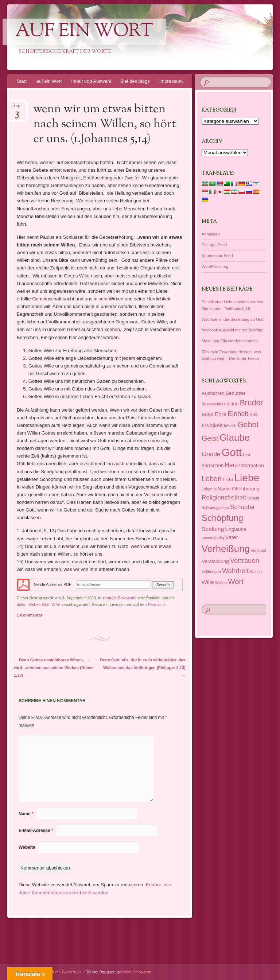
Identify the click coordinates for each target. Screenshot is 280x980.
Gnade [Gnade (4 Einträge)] (211, 454)
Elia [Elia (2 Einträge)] (254, 414)
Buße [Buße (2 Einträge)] (207, 414)
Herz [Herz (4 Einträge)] (232, 465)
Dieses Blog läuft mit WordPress (53, 972)
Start (22, 81)
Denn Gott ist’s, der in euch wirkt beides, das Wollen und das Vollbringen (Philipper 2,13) (143, 668)
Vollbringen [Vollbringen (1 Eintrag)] (211, 572)
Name (26, 814)
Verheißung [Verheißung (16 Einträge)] (226, 549)
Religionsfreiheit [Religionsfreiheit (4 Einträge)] (224, 497)
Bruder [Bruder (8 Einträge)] (252, 403)
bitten (22, 604)
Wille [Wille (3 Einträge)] (208, 582)
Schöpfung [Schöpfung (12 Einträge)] (222, 518)
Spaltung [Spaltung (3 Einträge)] (213, 529)
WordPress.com (137, 972)
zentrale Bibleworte (120, 598)
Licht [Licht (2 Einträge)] (228, 480)
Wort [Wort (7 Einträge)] (236, 582)
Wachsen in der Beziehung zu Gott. (233, 319)
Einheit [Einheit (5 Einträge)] (238, 414)
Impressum (171, 81)
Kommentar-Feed (217, 256)
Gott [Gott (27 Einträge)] (232, 452)
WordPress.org (215, 267)
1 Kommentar (30, 615)
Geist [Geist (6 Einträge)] (210, 438)
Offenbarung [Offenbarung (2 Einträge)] (246, 489)
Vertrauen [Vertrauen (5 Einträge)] (245, 561)
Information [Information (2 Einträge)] (252, 465)
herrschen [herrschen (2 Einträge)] (213, 465)
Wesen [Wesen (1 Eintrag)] (256, 572)
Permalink (157, 604)
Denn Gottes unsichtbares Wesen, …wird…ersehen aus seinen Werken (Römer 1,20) (54, 668)
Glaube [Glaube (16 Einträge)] (235, 437)
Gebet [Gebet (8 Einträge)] (248, 425)
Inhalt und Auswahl (91, 81)
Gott (46, 604)
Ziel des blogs (135, 81)
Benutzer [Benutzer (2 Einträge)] (236, 393)
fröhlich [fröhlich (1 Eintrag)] (230, 426)
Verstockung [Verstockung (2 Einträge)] (215, 561)
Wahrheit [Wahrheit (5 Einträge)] (235, 571)
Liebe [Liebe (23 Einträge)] (247, 478)
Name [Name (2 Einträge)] (224, 489)
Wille (56, 604)
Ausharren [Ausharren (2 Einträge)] (213, 393)
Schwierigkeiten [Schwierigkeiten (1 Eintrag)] (215, 507)
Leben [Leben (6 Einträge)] (211, 479)
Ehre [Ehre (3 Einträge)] (221, 414)
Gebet (34, 604)
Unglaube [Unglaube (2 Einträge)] (236, 529)
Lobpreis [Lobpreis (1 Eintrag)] (209, 489)
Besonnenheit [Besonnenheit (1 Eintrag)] (213, 404)
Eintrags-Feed (214, 245)
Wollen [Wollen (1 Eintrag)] (221, 583)
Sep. (17, 108)
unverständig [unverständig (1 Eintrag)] (213, 538)
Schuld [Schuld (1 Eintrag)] (253, 498)
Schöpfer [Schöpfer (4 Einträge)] (243, 507)
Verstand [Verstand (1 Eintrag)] (258, 551)
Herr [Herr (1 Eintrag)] (247, 455)
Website (27, 847)
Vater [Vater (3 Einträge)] (232, 537)
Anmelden (211, 234)
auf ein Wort (84, 32)
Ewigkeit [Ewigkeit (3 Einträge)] (212, 425)
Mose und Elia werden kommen (230, 341)
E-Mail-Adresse (36, 831)
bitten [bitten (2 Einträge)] (232, 404)
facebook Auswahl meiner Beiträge (232, 330)
